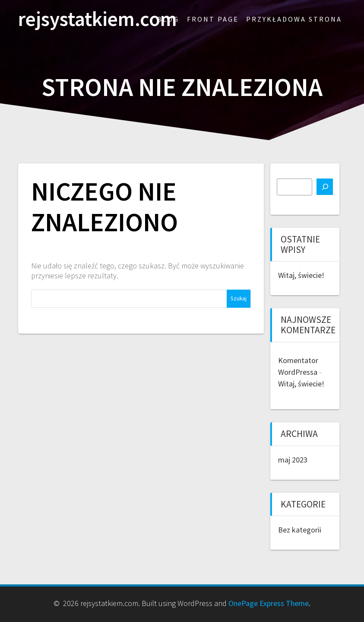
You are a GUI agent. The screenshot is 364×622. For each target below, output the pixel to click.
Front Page (213, 19)
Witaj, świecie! (301, 275)
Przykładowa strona (294, 19)
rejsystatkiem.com (98, 19)
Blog (168, 19)
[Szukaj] (325, 187)
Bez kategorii (300, 530)
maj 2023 (293, 460)
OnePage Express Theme (269, 603)
